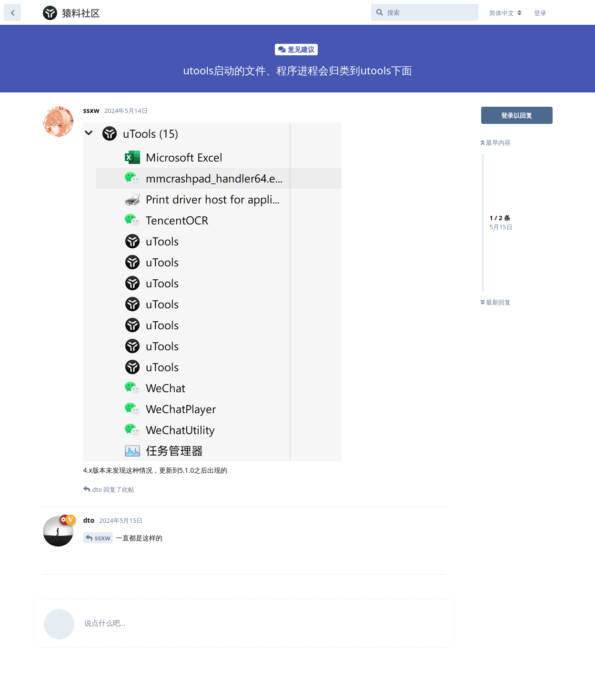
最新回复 (496, 302)
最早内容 (496, 142)
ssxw (103, 538)
